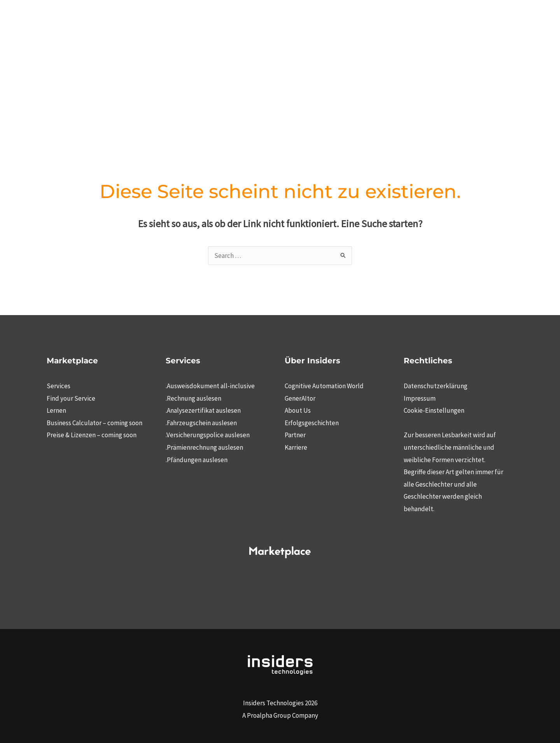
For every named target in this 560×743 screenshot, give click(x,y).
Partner (295, 435)
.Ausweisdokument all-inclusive (210, 386)
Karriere (296, 447)
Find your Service (71, 398)
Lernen (56, 410)
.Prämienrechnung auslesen (204, 447)
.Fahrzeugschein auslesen (201, 423)
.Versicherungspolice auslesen (208, 435)
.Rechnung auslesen (193, 398)
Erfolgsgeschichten (312, 423)
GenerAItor (300, 398)
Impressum (420, 398)
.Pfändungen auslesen (197, 460)
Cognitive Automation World (324, 386)
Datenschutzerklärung (436, 386)
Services (59, 386)
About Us (298, 410)
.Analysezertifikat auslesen (203, 410)
